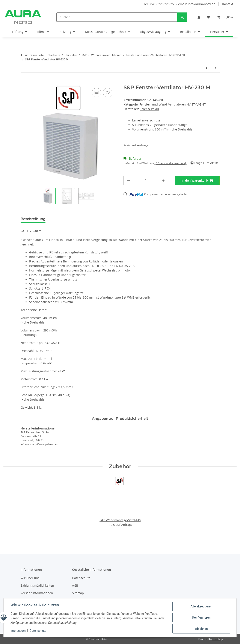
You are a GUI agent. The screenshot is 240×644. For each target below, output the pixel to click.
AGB (75, 585)
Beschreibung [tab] (33, 219)
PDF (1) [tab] (58, 219)
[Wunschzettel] (208, 17)
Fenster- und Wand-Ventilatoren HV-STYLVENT (173, 104)
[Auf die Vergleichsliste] (97, 93)
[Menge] (146, 180)
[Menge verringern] (128, 180)
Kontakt (228, 4)
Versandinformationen (37, 593)
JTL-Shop (218, 639)
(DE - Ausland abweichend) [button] (171, 163)
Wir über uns (30, 578)
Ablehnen (201, 629)
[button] (199, 17)
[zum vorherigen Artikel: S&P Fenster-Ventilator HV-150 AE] (206, 68)
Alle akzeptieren (201, 606)
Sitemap (78, 593)
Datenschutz (38, 631)
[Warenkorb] (225, 17)
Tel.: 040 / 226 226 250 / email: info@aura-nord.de (179, 4)
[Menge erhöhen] (163, 180)
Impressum (18, 631)
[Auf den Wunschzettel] (108, 93)
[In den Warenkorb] (24, 82)
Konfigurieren (201, 618)
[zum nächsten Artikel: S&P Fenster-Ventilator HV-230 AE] (215, 68)
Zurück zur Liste (34, 55)
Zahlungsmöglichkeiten (37, 585)
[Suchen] (117, 17)
